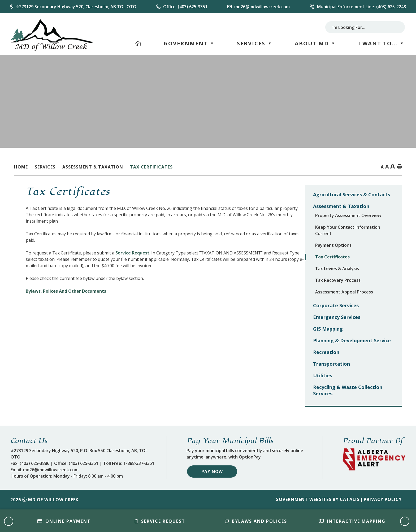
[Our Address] (73, 7)
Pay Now (212, 471)
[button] (397, 27)
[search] (360, 27)
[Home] (139, 43)
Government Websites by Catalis (317, 499)
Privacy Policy (383, 499)
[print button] (400, 167)
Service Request (229, 253)
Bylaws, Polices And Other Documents (163, 291)
